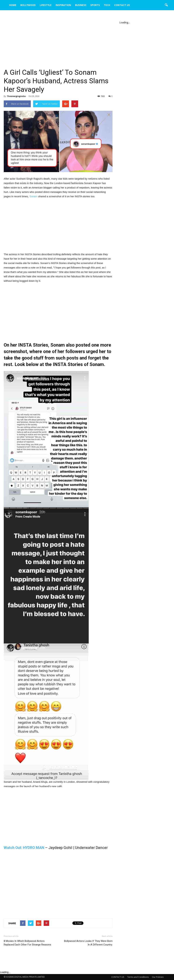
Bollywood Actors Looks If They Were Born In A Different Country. (88, 943)
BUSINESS (81, 5)
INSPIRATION (63, 5)
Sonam (33, 196)
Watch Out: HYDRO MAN (24, 848)
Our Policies (158, 977)
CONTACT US (122, 5)
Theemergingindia (16, 96)
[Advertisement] (58, 43)
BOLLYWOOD (28, 5)
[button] (166, 5)
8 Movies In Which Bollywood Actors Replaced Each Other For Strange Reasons (27, 943)
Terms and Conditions (138, 977)
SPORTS (95, 5)
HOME (13, 5)
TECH (107, 5)
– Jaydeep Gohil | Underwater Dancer (76, 848)
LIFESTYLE (46, 5)
